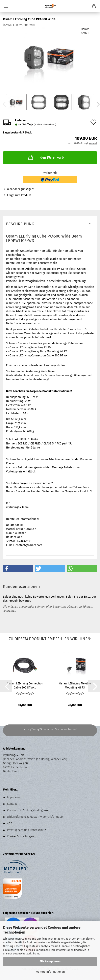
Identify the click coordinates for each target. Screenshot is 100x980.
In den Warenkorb (46, 157)
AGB (10, 823)
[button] (18, 569)
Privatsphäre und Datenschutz (26, 830)
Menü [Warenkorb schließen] (6, 6)
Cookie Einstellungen (20, 836)
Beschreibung (20, 224)
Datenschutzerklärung (26, 954)
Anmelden (9, 611)
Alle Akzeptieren (50, 961)
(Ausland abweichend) (45, 125)
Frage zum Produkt (19, 195)
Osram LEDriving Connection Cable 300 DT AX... (25, 685)
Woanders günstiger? (20, 189)
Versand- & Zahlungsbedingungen (29, 810)
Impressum (14, 797)
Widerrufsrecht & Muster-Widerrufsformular (35, 817)
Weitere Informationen (50, 972)
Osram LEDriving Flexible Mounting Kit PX (75, 685)
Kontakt (12, 804)
